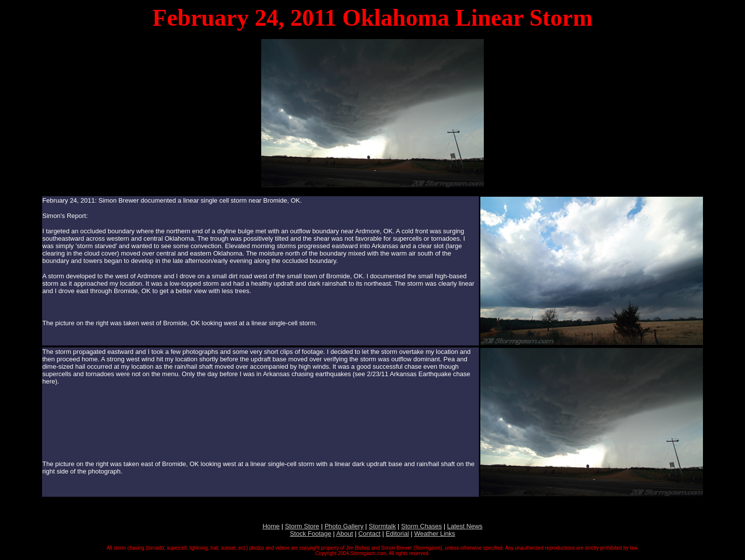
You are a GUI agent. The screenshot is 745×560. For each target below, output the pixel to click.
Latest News (465, 526)
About (345, 534)
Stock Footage (311, 534)
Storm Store (302, 526)
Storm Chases (421, 526)
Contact (369, 534)
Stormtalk (382, 526)
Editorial (397, 534)
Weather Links (435, 534)
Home (271, 526)
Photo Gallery (344, 526)
